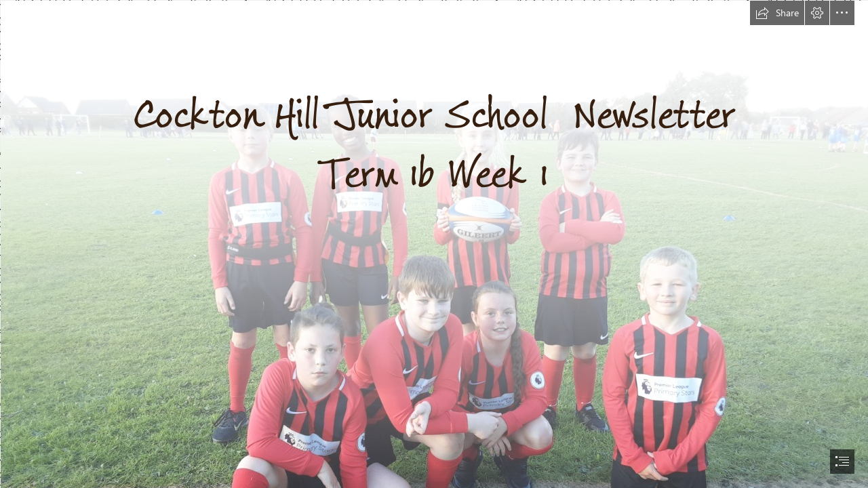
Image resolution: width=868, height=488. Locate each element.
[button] (777, 13)
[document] (434, 244)
